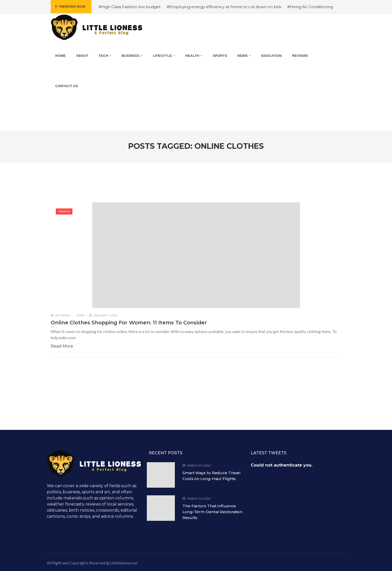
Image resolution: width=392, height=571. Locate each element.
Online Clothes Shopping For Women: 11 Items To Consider (129, 323)
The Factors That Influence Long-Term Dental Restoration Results (212, 512)
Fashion (64, 211)
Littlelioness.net (124, 563)
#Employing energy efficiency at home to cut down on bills (224, 7)
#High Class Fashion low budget (130, 7)
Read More (62, 346)
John (80, 315)
